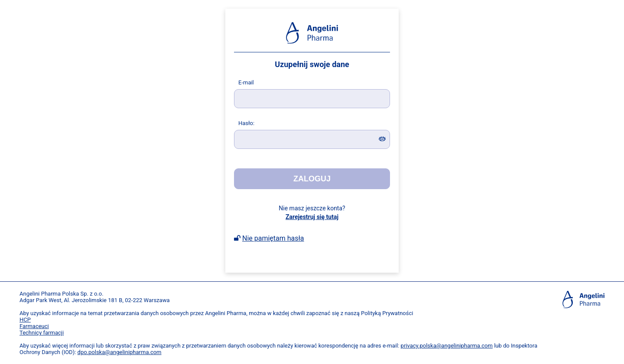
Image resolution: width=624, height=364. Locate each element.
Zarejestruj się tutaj (312, 217)
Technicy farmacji (42, 333)
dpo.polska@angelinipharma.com (120, 352)
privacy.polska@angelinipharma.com (447, 346)
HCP (25, 320)
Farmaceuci (34, 326)
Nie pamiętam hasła (273, 238)
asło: (246, 123)
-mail (246, 82)
